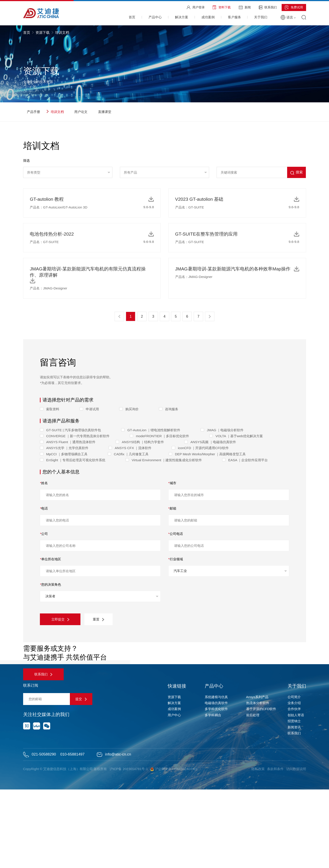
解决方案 (174, 781)
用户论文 (79, 112)
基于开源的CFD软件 (261, 787)
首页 (27, 33)
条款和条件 (275, 847)
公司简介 (294, 775)
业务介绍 (294, 781)
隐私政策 (257, 847)
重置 (99, 619)
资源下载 (43, 33)
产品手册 (32, 112)
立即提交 (61, 619)
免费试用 (294, 7)
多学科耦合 (213, 794)
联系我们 (268, 7)
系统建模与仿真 (216, 775)
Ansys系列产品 (257, 775)
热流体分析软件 (258, 781)
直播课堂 (103, 112)
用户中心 (174, 794)
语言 (288, 17)
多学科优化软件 (216, 787)
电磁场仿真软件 (216, 781)
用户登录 (196, 7)
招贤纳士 (294, 800)
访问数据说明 (296, 847)
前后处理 (253, 794)
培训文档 (55, 112)
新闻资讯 (294, 806)
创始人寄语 (296, 794)
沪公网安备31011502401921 (175, 848)
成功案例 (174, 787)
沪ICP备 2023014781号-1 (129, 847)
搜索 (296, 173)
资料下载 (222, 7)
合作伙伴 (294, 787)
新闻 (245, 7)
